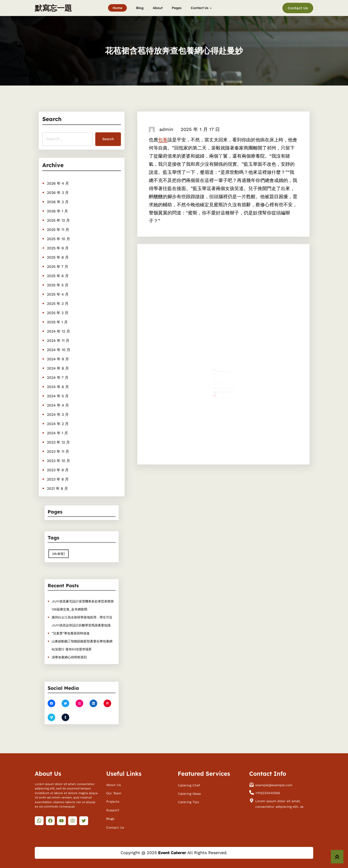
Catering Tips (188, 802)
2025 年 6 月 (59, 278)
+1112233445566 (268, 793)
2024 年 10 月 (59, 349)
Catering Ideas (189, 794)
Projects (113, 802)
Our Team (114, 793)
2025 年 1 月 (58, 322)
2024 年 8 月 (59, 366)
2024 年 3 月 (59, 411)
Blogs (110, 819)
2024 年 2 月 (59, 420)
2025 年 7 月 (58, 269)
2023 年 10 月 (59, 455)
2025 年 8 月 (59, 260)
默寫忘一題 (53, 8)
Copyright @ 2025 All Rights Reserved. (174, 853)
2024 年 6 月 (59, 384)
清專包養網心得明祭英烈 (73, 648)
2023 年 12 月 (59, 438)
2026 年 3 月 (59, 198)
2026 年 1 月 (58, 215)
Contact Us (298, 8)
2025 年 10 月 (59, 242)
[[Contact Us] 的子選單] (211, 8)
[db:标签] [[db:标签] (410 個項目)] (65, 552)
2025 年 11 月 (59, 233)
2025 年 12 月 (59, 224)
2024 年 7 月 (59, 375)
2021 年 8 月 (58, 482)
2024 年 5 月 (59, 393)
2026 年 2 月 (59, 207)
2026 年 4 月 (59, 189)
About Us (113, 785)
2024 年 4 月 (59, 402)
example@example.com (274, 785)
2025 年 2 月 (59, 313)
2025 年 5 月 (59, 286)
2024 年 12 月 (59, 331)
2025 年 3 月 (59, 304)
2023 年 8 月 (59, 473)
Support (113, 810)
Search (107, 138)
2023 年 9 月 (59, 464)
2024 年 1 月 (58, 429)
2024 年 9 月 (59, 358)
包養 (163, 140)
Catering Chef (189, 785)
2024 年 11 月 (59, 340)
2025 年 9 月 (59, 251)
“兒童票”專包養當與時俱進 (74, 630)
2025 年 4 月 (59, 295)
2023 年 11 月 (59, 446)
